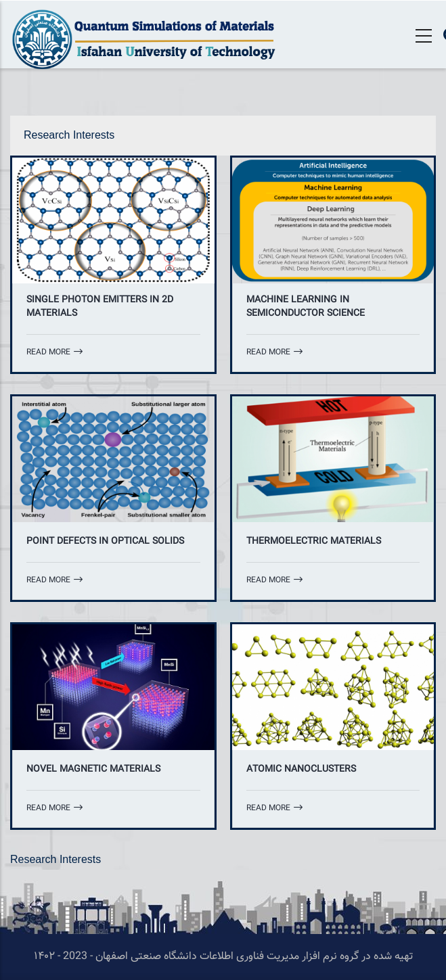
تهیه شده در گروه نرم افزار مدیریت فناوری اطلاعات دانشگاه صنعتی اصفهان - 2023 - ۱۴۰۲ (223, 957)
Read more (54, 352)
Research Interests (69, 135)
